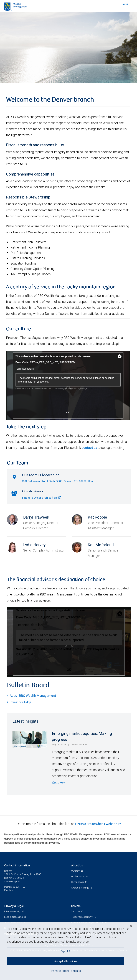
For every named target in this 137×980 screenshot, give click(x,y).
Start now (76, 911)
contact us (89, 448)
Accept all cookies (66, 961)
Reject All (66, 951)
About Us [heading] (77, 865)
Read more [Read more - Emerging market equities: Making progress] (59, 783)
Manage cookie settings (66, 971)
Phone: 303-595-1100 (15, 887)
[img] (68, 47)
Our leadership (78, 876)
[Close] (131, 926)
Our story (76, 871)
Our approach (78, 882)
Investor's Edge (21, 702)
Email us (8, 890)
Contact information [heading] (17, 865)
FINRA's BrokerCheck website (96, 824)
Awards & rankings (80, 888)
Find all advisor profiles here (42, 498)
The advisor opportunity (82, 917)
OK (69, 670)
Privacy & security (13, 911)
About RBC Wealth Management (33, 696)
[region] (68, 951)
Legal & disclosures (14, 917)
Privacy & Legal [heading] (14, 906)
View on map (11, 881)
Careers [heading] (76, 906)
